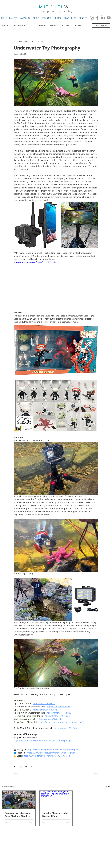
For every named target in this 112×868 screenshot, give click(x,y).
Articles (32, 26)
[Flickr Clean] (105, 832)
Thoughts (42, 26)
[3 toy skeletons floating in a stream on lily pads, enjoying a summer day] (56, 800)
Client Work (78, 26)
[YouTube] (109, 18)
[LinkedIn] (103, 18)
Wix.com (44, 832)
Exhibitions (54, 26)
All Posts (5, 26)
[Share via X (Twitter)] (20, 767)
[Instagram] (92, 18)
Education (66, 26)
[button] (86, 25)
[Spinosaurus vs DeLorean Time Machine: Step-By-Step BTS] (19, 800)
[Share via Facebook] (15, 767)
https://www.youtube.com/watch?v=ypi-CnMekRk (35, 262)
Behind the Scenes (19, 26)
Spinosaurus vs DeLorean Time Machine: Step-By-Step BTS (18, 815)
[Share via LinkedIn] (26, 767)
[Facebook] (97, 18)
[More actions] (97, 41)
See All (107, 786)
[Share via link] (32, 767)
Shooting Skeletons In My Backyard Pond (55, 815)
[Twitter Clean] (100, 832)
